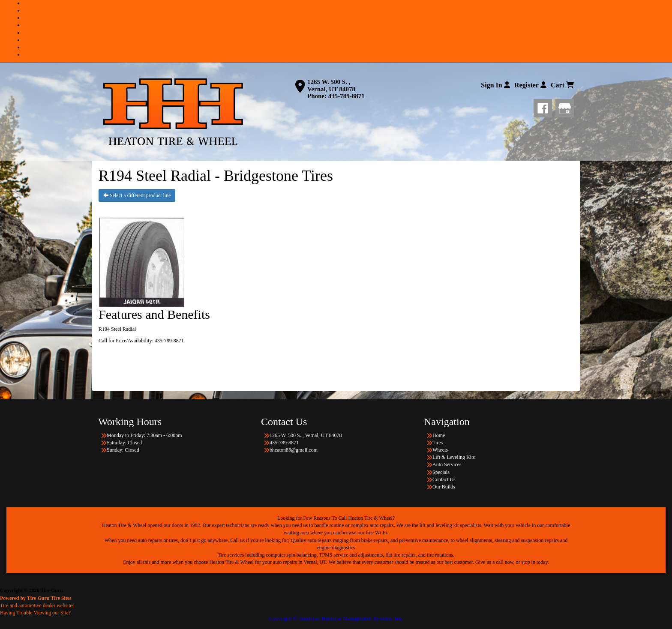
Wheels (345, 18)
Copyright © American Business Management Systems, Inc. (336, 618)
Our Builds (344, 54)
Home (344, 3)
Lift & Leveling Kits (345, 25)
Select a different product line (137, 195)
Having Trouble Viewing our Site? (35, 613)
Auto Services (345, 33)
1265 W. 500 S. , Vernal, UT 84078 (331, 85)
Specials (345, 40)
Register (530, 85)
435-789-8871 (346, 96)
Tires (345, 10)
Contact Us (345, 47)
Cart (562, 85)
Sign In (495, 85)
